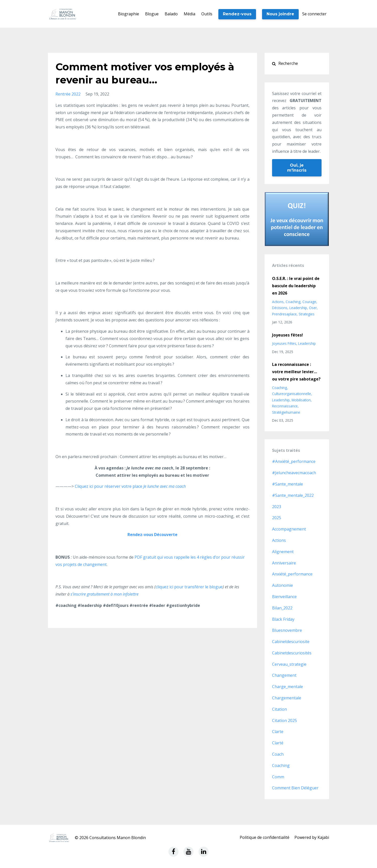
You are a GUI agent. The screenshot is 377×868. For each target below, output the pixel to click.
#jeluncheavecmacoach (294, 473)
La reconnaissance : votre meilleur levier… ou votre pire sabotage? (296, 372)
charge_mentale (288, 687)
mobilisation (301, 400)
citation (279, 709)
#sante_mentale (288, 484)
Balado (171, 14)
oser (313, 308)
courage (309, 302)
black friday (283, 619)
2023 (277, 507)
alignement (283, 552)
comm (278, 777)
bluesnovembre (287, 630)
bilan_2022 (282, 608)
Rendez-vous (237, 14)
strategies (307, 314)
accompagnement (289, 529)
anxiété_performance (292, 574)
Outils (207, 14)
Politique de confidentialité (265, 838)
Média (190, 14)
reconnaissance (285, 406)
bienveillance (284, 597)
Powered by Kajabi (312, 838)
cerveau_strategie (289, 664)
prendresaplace (284, 314)
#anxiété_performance (294, 461)
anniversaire (284, 563)
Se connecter (314, 14)
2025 (277, 518)
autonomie (282, 585)
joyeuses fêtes (284, 343)
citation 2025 (285, 720)
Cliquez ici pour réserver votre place (130, 486)
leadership (298, 308)
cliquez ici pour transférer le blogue (189, 587)
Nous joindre (280, 14)
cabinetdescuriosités (292, 653)
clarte (278, 732)
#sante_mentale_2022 (293, 495)
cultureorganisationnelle (292, 394)
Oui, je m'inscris (297, 168)
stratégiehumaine (286, 412)
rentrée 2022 (68, 94)
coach (278, 754)
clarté (278, 743)
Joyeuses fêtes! (288, 335)
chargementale (287, 698)
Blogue (152, 14)
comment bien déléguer (295, 788)
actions (278, 302)
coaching (293, 302)
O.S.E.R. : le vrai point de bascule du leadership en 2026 (296, 286)
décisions (280, 308)
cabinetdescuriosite (291, 642)
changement (284, 675)
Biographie (129, 14)
